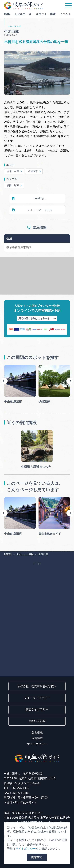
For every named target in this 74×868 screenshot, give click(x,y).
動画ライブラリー (37, 709)
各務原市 (35, 172)
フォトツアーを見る (32, 210)
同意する (37, 857)
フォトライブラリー (37, 698)
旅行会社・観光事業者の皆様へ (37, 686)
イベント (66, 14)
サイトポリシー (37, 744)
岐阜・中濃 (15, 172)
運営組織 (37, 732)
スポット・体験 (45, 14)
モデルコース (23, 14)
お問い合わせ (37, 721)
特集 (7, 14)
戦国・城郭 (15, 186)
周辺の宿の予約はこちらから (37, 319)
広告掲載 (37, 738)
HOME (8, 554)
